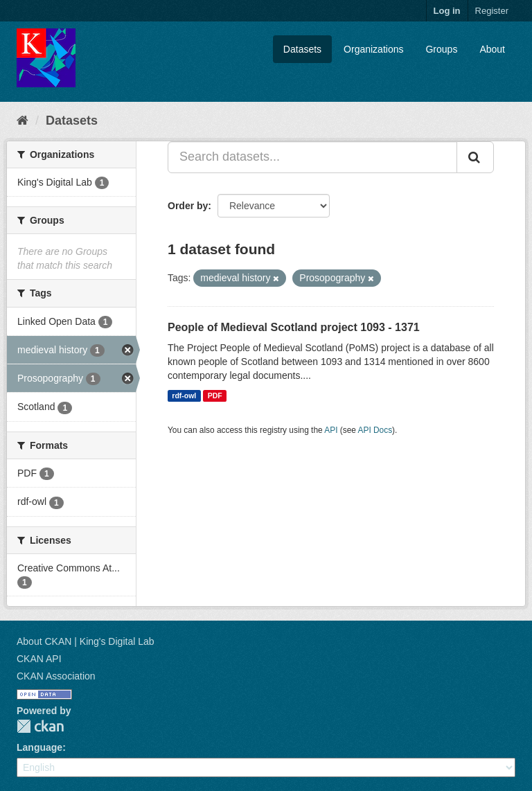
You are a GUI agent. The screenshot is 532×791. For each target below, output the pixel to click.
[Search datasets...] (312, 157)
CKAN (40, 726)
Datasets (302, 49)
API (331, 430)
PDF (215, 395)
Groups (441, 49)
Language (39, 747)
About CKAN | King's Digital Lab (86, 641)
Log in (447, 11)
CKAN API (39, 659)
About (492, 49)
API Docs (375, 430)
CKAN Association (56, 676)
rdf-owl (184, 395)
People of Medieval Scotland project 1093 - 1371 (294, 327)
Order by (188, 206)
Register (492, 11)
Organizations (373, 49)
